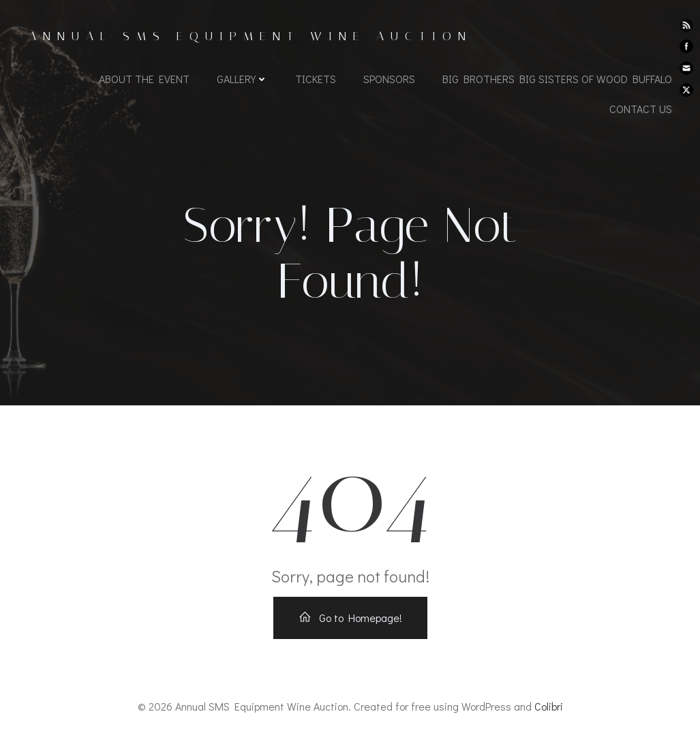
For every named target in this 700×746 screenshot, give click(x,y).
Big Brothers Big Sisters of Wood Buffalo (557, 79)
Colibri (549, 706)
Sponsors (389, 79)
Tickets (316, 79)
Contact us (641, 109)
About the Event (144, 79)
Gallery (242, 79)
